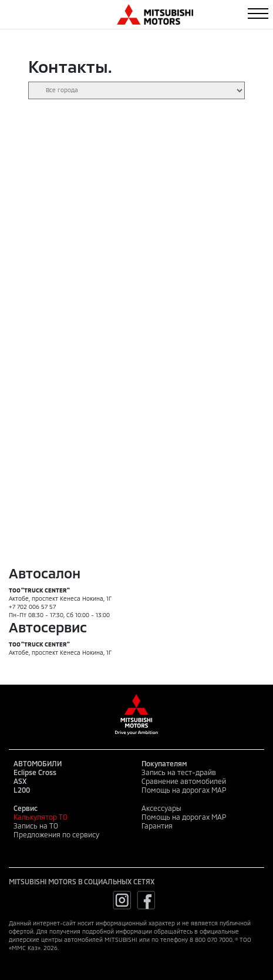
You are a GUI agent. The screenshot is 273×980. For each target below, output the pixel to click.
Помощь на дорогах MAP (184, 790)
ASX (20, 781)
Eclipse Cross (35, 772)
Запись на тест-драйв (179, 772)
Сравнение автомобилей (184, 781)
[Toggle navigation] (258, 14)
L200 (22, 790)
